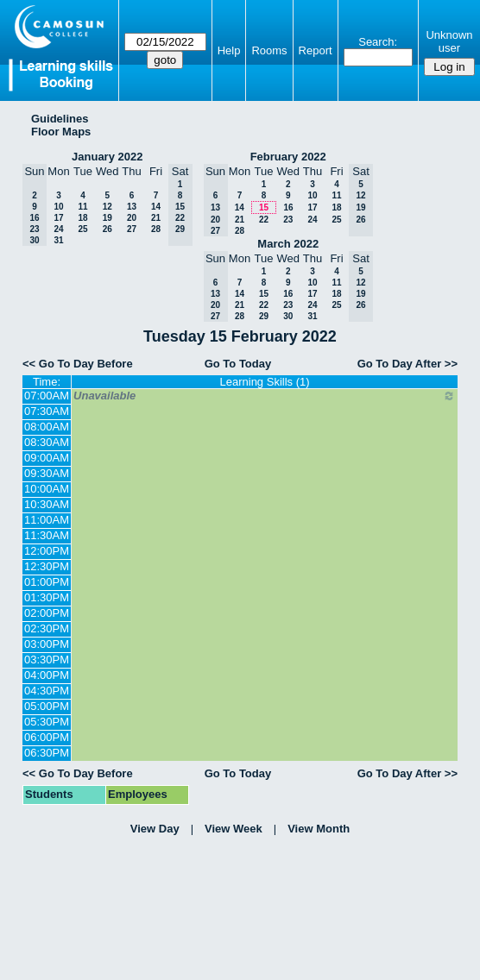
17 (58, 218)
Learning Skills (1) (265, 382)
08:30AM (47, 442)
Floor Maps (61, 132)
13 (132, 207)
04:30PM (47, 691)
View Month (319, 829)
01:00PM (47, 582)
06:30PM (47, 753)
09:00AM (47, 458)
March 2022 (288, 244)
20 (132, 218)
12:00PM (47, 551)
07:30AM (47, 411)
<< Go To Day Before (78, 364)
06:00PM (47, 737)
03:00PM (47, 644)
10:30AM (47, 504)
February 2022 (288, 157)
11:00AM (47, 520)
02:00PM (47, 613)
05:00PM (47, 706)
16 (288, 207)
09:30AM (47, 473)
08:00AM (47, 427)
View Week (234, 829)
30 (288, 316)
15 (264, 207)
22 (264, 220)
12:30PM (47, 566)
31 (58, 240)
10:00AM (47, 489)
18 (82, 218)
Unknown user (449, 41)
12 (107, 207)
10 (58, 207)
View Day (155, 829)
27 (132, 229)
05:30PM (47, 722)
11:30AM (47, 535)
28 (156, 229)
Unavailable (265, 396)
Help (229, 50)
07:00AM (47, 396)
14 (156, 207)
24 (58, 229)
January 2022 (107, 157)
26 (107, 229)
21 (156, 218)
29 (264, 316)
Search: (378, 42)
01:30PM (47, 597)
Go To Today (238, 364)
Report (316, 50)
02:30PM (47, 628)
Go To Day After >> (407, 364)
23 (288, 220)
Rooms (269, 50)
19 (107, 218)
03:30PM (47, 660)
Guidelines (60, 119)
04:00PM (47, 675)
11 (82, 207)
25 (82, 229)
